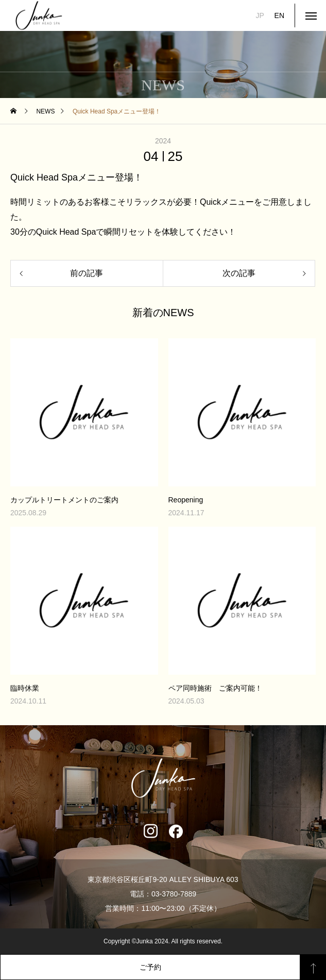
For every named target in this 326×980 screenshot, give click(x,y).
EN (279, 15)
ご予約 (150, 967)
